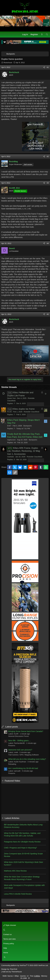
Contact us (7, 934)
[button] (25, 930)
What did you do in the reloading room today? (27, 759)
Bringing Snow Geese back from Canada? (26, 731)
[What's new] (42, 35)
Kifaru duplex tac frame (24, 409)
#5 (48, 314)
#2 (48, 157)
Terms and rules (9, 939)
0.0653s (37, 976)
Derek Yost (11, 398)
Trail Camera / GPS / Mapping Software (24, 755)
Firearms (12, 746)
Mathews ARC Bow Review (15, 871)
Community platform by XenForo (25, 965)
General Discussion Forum (19, 736)
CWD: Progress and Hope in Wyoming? (20, 848)
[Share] (44, 67)
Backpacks (28, 426)
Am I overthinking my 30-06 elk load (23, 768)
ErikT (9, 426)
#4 (48, 243)
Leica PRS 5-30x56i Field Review (18, 894)
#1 (48, 67)
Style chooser (10, 925)
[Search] (47, 35)
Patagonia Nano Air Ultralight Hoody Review (22, 842)
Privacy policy (9, 943)
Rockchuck (8, 63)
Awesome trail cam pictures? (20, 750)
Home (6, 953)
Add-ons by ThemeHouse (12, 972)
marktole (11, 457)
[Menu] (3, 35)
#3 (48, 183)
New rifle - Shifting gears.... (19, 741)
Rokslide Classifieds (31, 412)
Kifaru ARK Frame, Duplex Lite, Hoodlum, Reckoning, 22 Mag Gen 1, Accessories (24, 451)
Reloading (12, 764)
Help (5, 948)
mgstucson (11, 440)
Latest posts (12, 727)
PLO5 (9, 412)
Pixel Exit (14, 969)
